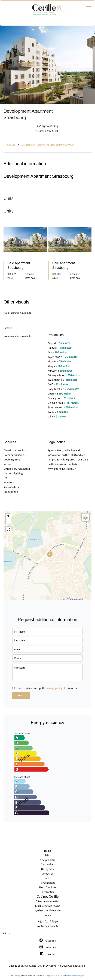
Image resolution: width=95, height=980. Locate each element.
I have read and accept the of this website (48, 688)
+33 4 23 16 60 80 (48, 921)
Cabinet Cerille (47, 896)
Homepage (10, 145)
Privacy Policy (57, 976)
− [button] (8, 521)
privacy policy (54, 688)
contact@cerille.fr (48, 926)
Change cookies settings (22, 966)
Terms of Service (72, 976)
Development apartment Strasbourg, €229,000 (47, 145)
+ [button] (8, 516)
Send (21, 696)
